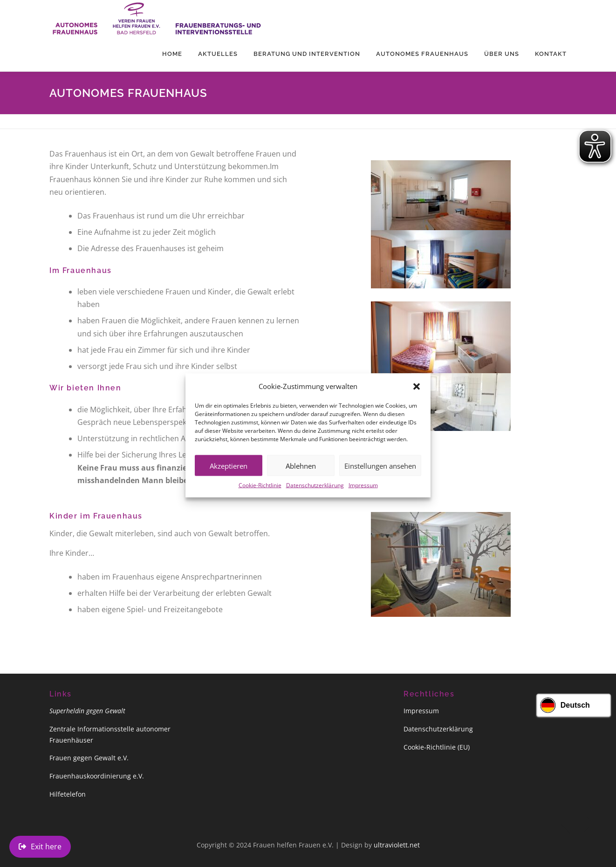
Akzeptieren (229, 478)
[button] (417, 399)
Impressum (363, 498)
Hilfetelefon (68, 794)
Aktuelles (218, 54)
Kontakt (551, 54)
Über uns (502, 54)
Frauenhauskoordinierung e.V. (97, 776)
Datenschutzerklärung (315, 498)
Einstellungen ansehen (380, 478)
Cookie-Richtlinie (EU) (437, 747)
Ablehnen (301, 478)
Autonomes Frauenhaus (422, 54)
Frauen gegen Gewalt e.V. (89, 758)
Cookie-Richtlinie (260, 498)
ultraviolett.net (397, 845)
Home (172, 54)
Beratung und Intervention (307, 54)
